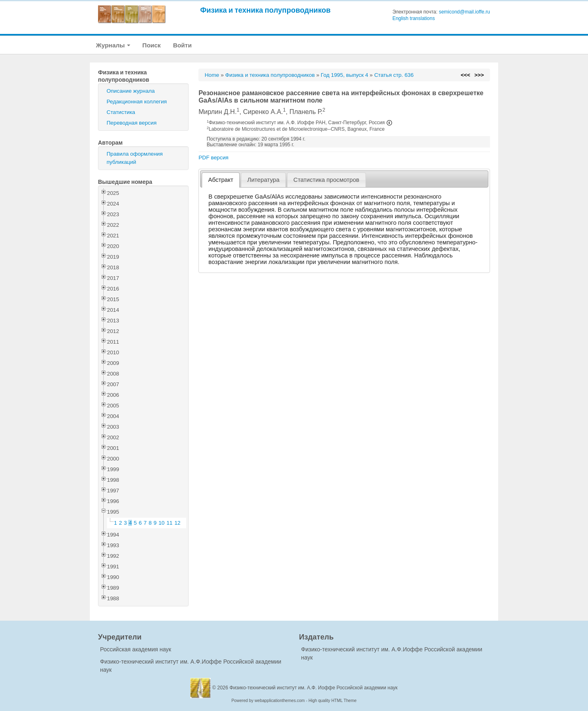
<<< (465, 75)
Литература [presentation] (264, 180)
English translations (414, 18)
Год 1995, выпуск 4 (345, 75)
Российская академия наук (136, 649)
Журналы (113, 45)
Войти (183, 45)
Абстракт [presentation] (221, 180)
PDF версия (213, 158)
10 (161, 523)
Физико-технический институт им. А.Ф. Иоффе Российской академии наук (314, 688)
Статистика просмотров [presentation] (326, 180)
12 (177, 523)
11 (170, 523)
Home (212, 75)
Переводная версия (131, 123)
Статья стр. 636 (394, 75)
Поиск (152, 45)
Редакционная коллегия (137, 102)
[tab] (221, 180)
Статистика (121, 112)
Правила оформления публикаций (135, 158)
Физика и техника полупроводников (265, 10)
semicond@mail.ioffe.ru (464, 12)
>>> (479, 75)
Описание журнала (131, 91)
